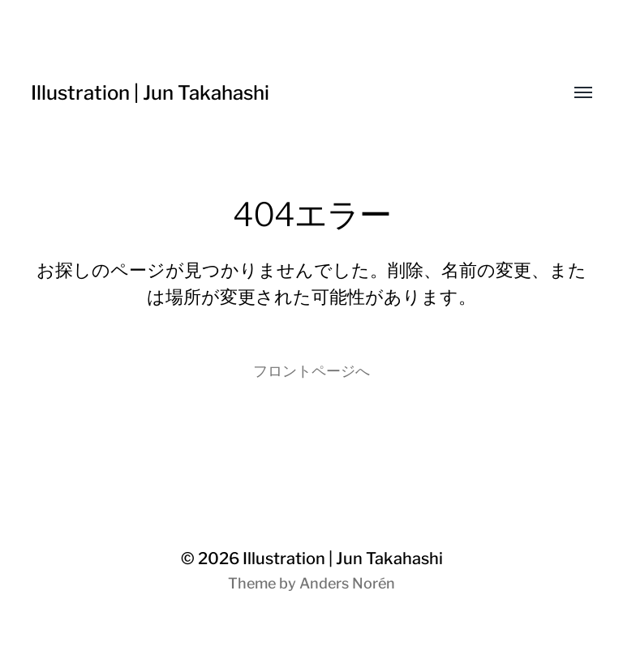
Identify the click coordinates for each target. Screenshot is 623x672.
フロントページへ (311, 371)
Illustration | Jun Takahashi (150, 93)
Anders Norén (347, 583)
